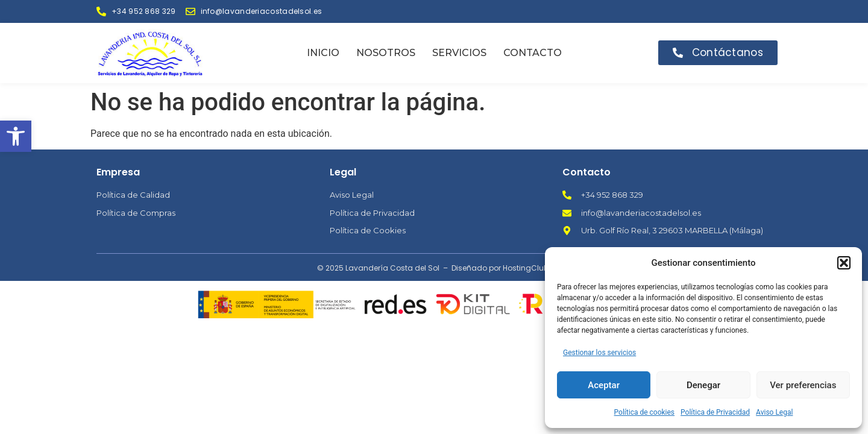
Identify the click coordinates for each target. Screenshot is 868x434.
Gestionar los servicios (599, 353)
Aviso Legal (774, 412)
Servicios (459, 53)
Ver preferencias (803, 385)
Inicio (323, 53)
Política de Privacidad (715, 412)
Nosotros (386, 53)
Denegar (703, 385)
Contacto (533, 53)
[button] (16, 136)
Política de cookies (645, 412)
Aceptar (604, 385)
